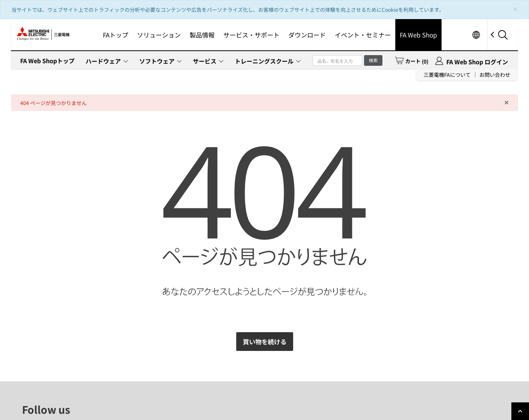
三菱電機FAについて (447, 75)
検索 (373, 60)
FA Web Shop (418, 35)
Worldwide (476, 35)
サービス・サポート (251, 35)
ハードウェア (103, 61)
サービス (205, 61)
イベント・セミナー (363, 35)
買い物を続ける (265, 342)
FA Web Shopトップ (47, 61)
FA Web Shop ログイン (477, 62)
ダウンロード (307, 35)
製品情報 (202, 35)
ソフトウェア (157, 61)
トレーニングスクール (264, 61)
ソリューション (159, 35)
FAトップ (116, 35)
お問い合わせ (495, 75)
